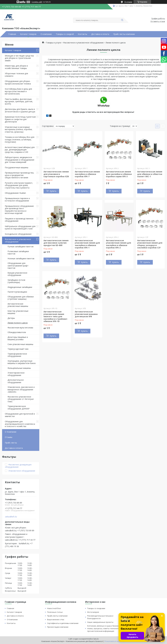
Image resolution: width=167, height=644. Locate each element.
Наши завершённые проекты (100, 622)
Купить (53, 191)
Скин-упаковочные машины (20, 344)
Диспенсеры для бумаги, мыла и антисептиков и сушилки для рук (20, 110)
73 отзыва (128, 2)
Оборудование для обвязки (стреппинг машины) (21, 298)
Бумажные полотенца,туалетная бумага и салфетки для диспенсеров (20, 119)
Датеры (11, 318)
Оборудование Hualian (15, 193)
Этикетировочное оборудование (16, 374)
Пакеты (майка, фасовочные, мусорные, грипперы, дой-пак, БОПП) (19, 101)
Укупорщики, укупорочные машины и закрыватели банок (22, 362)
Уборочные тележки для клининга (16, 75)
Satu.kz (96, 639)
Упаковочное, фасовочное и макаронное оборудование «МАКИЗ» (21, 389)
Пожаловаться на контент (115, 641)
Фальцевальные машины (19, 368)
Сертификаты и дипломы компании (63, 623)
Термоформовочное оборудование (17, 355)
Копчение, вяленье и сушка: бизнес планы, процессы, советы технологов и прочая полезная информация (104, 628)
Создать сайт (37, 2)
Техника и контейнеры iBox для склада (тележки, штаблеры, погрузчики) (20, 139)
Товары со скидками (96, 608)
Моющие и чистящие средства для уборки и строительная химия (19, 58)
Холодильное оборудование (18, 234)
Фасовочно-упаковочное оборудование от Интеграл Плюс (21, 399)
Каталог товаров (28, 34)
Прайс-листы (11, 443)
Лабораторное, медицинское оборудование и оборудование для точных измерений (20, 160)
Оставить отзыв (158, 21)
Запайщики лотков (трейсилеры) (16, 281)
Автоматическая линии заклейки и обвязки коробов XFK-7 (87, 174)
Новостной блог (54, 608)
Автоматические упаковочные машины (18, 305)
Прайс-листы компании (57, 616)
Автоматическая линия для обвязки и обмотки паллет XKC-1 (150, 174)
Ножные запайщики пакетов (21, 258)
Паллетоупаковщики (17, 292)
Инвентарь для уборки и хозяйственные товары (16, 67)
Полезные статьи (55, 612)
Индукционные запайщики (20, 287)
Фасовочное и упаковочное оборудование (18, 240)
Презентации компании (58, 627)
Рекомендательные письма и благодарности (100, 617)
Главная (12, 34)
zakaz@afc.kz (11, 517)
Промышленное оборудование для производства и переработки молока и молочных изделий (19, 210)
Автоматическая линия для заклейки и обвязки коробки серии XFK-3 (119, 174)
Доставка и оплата (100, 34)
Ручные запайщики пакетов (21, 246)
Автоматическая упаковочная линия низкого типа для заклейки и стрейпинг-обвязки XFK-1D (56, 316)
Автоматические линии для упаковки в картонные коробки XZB (56, 174)
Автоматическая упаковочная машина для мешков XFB (86, 314)
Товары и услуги (54, 43)
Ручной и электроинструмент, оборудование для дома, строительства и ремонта (19, 185)
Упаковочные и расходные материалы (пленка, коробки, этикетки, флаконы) (19, 129)
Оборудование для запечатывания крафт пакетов (18, 266)
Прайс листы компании (124, 34)
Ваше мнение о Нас (56, 619)
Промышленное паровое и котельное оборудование (17, 200)
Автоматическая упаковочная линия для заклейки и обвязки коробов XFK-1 (87, 244)
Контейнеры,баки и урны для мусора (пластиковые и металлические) (18, 91)
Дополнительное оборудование (16, 381)
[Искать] (122, 20)
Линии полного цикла (18, 323)
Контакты (82, 34)
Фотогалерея (93, 612)
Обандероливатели (17, 332)
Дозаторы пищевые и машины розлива (18, 338)
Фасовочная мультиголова (20, 328)
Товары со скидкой (65, 34)
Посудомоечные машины (17, 167)
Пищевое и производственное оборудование (19, 220)
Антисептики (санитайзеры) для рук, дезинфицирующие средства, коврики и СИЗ (20, 150)
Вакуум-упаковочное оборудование (17, 274)
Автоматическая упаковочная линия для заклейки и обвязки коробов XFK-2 (118, 244)
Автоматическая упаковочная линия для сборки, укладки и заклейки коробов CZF (150, 244)
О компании (46, 34)
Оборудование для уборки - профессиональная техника (18, 82)
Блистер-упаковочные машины (18, 312)
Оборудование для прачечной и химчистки (20, 415)
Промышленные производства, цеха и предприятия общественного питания (19, 175)
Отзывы (9, 437)
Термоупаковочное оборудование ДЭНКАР (19, 407)
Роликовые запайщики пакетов (18, 253)
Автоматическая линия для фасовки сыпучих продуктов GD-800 (56, 243)
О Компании (11, 432)
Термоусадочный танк (18, 349)
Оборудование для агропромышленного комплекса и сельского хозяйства (20, 424)
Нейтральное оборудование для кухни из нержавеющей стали (20, 227)
